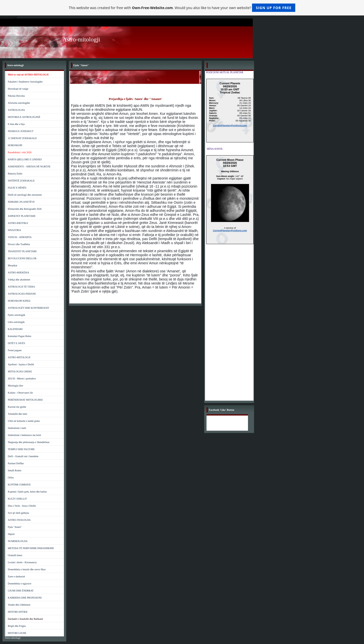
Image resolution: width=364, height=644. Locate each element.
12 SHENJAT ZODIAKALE (22, 138)
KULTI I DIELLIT (17, 499)
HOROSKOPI (15, 145)
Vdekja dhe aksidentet (19, 280)
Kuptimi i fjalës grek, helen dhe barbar (27, 492)
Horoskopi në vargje (18, 89)
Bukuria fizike (15, 174)
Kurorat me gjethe (17, 407)
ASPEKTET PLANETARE (22, 216)
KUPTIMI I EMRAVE (19, 485)
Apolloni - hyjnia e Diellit (21, 364)
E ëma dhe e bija (16, 124)
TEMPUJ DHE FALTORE (21, 449)
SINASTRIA (14, 230)
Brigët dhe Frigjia (17, 626)
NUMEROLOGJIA (18, 541)
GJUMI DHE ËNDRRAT (21, 591)
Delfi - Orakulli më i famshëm (23, 456)
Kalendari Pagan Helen (20, 336)
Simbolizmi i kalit (17, 428)
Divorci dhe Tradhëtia (19, 244)
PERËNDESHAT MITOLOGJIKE (25, 400)
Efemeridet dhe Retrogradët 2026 (25, 209)
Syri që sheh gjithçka (18, 513)
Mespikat (13, 265)
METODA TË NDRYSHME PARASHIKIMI (31, 548)
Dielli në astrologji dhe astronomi (25, 195)
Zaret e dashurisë (16, 576)
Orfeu (11, 478)
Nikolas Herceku (16, 96)
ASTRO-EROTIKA (18, 223)
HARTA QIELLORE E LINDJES (25, 159)
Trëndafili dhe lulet (18, 414)
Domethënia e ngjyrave (20, 584)
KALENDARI (15, 329)
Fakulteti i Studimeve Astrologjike (25, 82)
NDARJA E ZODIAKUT (21, 131)
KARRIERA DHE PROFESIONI (25, 598)
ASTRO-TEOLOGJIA (19, 520)
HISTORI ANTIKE (18, 612)
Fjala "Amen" (15, 527)
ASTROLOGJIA (16, 110)
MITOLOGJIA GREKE (20, 371)
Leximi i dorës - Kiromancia (22, 562)
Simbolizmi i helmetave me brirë (25, 435)
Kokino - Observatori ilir (20, 393)
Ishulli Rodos (15, 470)
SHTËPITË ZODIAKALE (21, 181)
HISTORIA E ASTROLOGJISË (24, 117)
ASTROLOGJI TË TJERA (21, 287)
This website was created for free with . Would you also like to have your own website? (182, 8)
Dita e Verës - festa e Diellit (22, 506)
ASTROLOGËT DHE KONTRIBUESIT (29, 308)
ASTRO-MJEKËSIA (18, 273)
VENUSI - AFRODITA (20, 237)
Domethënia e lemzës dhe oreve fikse (27, 569)
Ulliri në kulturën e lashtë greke (24, 421)
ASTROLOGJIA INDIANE (22, 294)
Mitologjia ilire (16, 386)
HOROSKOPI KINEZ (19, 301)
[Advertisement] (230, 325)
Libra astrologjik (16, 322)
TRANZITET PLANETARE (22, 251)
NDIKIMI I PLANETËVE (21, 202)
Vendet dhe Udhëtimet (19, 605)
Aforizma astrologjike (19, 103)
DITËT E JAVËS (17, 343)
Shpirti (11, 534)
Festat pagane (15, 350)
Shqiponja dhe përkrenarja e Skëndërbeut (29, 442)
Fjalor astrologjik (17, 315)
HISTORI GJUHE (17, 633)
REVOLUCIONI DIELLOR (22, 258)
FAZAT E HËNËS (17, 188)
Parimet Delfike (16, 463)
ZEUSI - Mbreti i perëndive (22, 379)
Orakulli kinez (15, 555)
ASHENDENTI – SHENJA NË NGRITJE (29, 166)
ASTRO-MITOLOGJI (19, 357)
